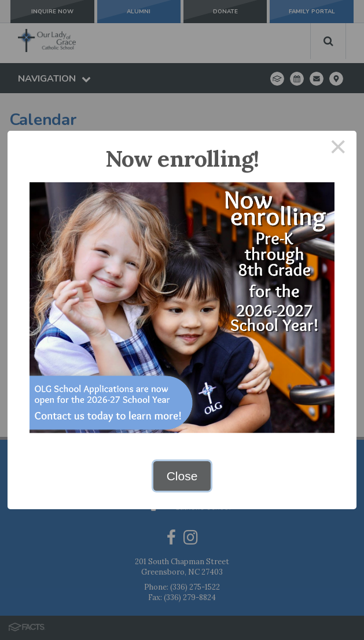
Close (182, 476)
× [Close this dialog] (339, 149)
